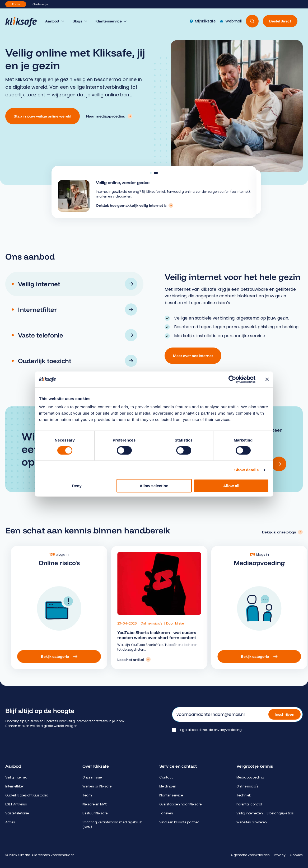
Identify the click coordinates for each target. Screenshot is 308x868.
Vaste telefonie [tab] (78, 335)
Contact (166, 777)
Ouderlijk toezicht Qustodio (27, 795)
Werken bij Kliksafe (97, 786)
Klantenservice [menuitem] (109, 21)
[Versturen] (279, 464)
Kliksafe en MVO (95, 804)
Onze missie (92, 777)
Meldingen (168, 786)
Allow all (231, 486)
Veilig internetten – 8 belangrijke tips (265, 813)
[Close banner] (267, 379)
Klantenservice (171, 795)
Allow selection (154, 486)
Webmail (231, 21)
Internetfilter (15, 786)
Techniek (244, 795)
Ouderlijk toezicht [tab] (78, 361)
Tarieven (166, 813)
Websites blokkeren (252, 822)
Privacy (280, 855)
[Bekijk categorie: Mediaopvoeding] (230, 656)
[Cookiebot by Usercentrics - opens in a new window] (232, 379)
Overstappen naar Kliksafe (180, 804)
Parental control (249, 804)
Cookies (296, 855)
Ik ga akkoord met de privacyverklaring (210, 730)
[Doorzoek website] (252, 21)
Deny (77, 486)
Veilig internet (16, 777)
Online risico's (159, 623)
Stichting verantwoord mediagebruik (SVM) (112, 825)
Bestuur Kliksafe (95, 813)
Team (87, 795)
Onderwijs (40, 4)
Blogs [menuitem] (77, 21)
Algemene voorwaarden (250, 855)
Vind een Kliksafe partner (179, 822)
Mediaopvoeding (250, 777)
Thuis (16, 4)
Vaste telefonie (17, 813)
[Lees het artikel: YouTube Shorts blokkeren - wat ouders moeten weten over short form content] (141, 659)
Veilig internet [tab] (78, 284)
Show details (247, 470)
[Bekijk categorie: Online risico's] (103, 656)
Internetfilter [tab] (78, 309)
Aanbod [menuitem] (52, 21)
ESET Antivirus (16, 804)
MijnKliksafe (203, 21)
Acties (10, 822)
